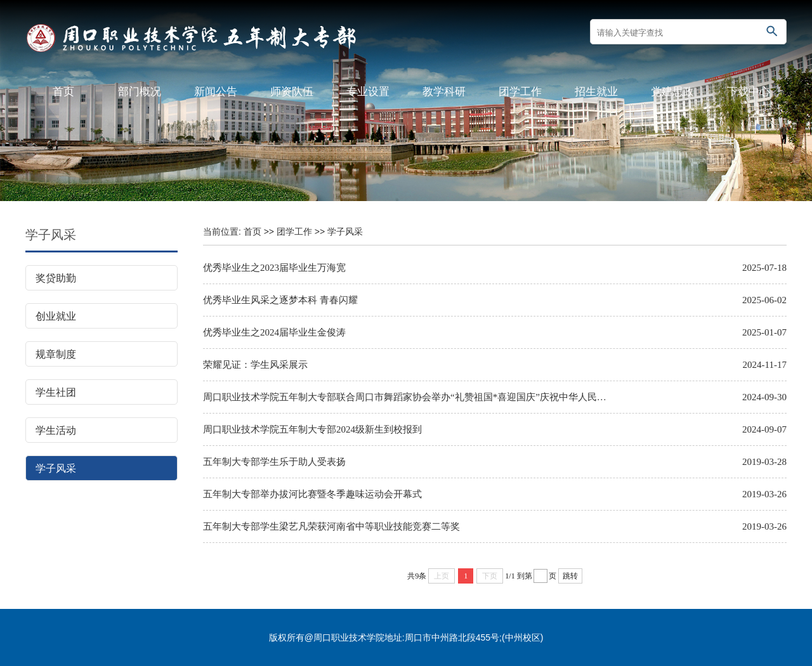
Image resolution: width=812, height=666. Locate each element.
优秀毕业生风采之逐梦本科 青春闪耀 (280, 300)
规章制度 (56, 354)
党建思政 (672, 92)
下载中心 (749, 92)
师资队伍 (292, 92)
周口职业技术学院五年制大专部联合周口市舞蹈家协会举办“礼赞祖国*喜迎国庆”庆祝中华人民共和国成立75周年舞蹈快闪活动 (406, 397)
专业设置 (368, 92)
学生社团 (56, 392)
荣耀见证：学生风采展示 (255, 365)
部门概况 (140, 92)
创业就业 (56, 316)
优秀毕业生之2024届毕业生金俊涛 (274, 332)
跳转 (570, 576)
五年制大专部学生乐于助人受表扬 (274, 462)
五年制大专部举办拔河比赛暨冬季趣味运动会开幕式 (312, 494)
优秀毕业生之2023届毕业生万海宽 (274, 268)
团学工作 (520, 92)
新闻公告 (216, 92)
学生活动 (56, 430)
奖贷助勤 (56, 278)
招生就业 (596, 92)
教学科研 (444, 92)
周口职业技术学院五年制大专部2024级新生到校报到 (312, 429)
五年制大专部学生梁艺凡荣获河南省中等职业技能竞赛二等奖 (331, 526)
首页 (63, 92)
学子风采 (56, 468)
